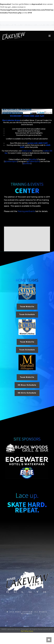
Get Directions (27, 631)
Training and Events (26, 211)
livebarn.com (27, 151)
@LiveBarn (33, 159)
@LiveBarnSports (11, 161)
